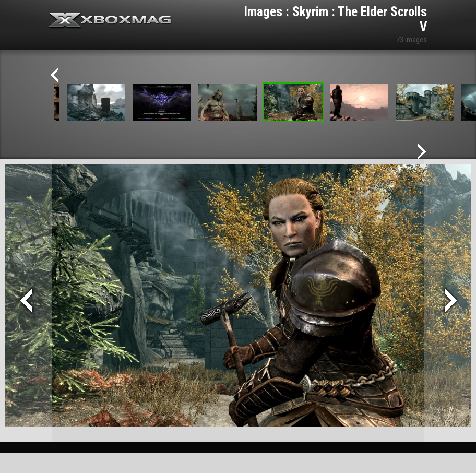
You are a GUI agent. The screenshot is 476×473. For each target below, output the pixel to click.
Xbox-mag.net (110, 21)
